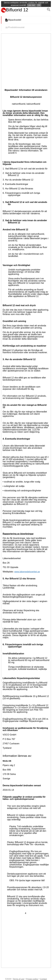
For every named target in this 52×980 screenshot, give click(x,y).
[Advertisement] (26, 61)
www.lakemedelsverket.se (27, 572)
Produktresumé (15, 28)
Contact (44, 979)
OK (39, 5)
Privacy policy (32, 979)
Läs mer (32, 5)
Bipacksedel (13, 20)
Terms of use (18, 979)
